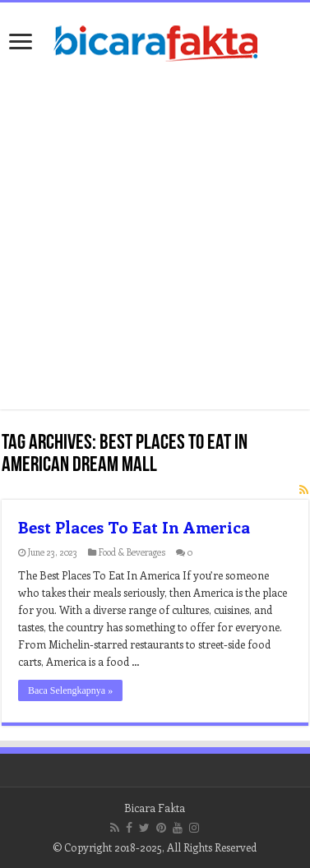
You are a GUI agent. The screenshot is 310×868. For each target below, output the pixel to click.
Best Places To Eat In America (134, 526)
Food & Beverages (132, 552)
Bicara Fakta (155, 808)
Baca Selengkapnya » (70, 690)
